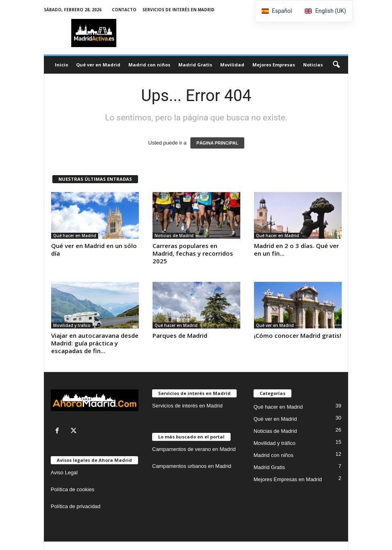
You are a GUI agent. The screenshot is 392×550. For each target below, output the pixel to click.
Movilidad (232, 65)
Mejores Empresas (274, 65)
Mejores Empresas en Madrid (288, 479)
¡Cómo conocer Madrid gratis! (298, 335)
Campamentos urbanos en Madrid (192, 466)
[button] (336, 65)
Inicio (61, 65)
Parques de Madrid (180, 335)
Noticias (313, 65)
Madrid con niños (149, 65)
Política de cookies (72, 489)
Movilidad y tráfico (72, 325)
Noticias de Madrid (174, 236)
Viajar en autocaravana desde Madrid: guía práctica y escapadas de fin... (95, 343)
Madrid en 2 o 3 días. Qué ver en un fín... (296, 249)
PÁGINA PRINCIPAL (217, 143)
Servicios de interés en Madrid (178, 10)
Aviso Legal (64, 472)
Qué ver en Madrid (98, 65)
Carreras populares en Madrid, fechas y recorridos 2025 (193, 253)
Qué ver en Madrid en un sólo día (94, 249)
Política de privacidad (76, 506)
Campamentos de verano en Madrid (194, 449)
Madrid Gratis (195, 65)
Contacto (124, 10)
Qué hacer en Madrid (75, 236)
